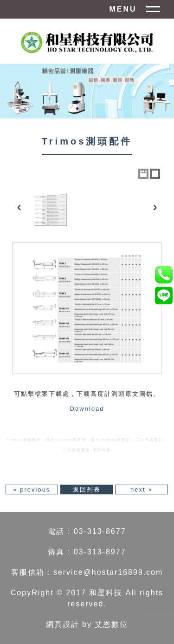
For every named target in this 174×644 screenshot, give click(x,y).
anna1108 (164, 295)
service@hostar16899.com (108, 572)
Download (87, 409)
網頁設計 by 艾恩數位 (87, 624)
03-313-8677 (100, 531)
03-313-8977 (100, 552)
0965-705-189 (164, 274)
